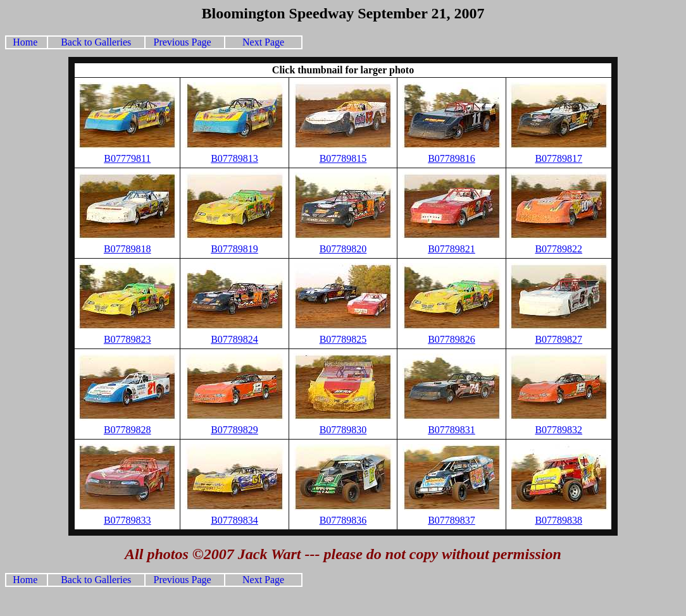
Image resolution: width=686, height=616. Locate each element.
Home (28, 42)
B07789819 (234, 249)
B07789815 (343, 158)
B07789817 (558, 158)
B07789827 (558, 339)
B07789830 (343, 430)
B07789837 (452, 520)
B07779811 (127, 158)
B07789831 (452, 430)
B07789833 (128, 520)
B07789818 (128, 249)
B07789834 (234, 520)
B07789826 (452, 339)
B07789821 (452, 249)
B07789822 (558, 249)
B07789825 (343, 339)
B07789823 (128, 339)
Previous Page (183, 42)
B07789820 (343, 249)
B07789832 (558, 430)
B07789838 (558, 520)
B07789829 (234, 430)
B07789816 (452, 158)
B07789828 (128, 430)
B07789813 (234, 158)
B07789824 (234, 339)
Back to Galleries (96, 42)
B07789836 (343, 520)
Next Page (263, 42)
